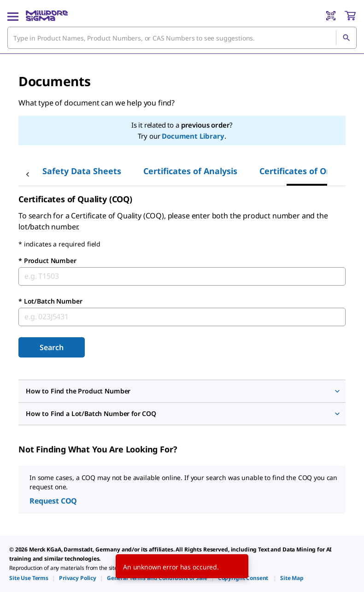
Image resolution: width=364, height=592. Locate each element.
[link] (29, 578)
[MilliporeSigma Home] (47, 16)
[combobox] (182, 38)
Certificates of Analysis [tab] (190, 171)
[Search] (346, 38)
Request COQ (53, 501)
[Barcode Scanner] (331, 16)
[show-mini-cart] (350, 16)
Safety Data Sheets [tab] (82, 171)
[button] (182, 391)
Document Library (193, 136)
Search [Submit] (51, 347)
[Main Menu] (13, 16)
